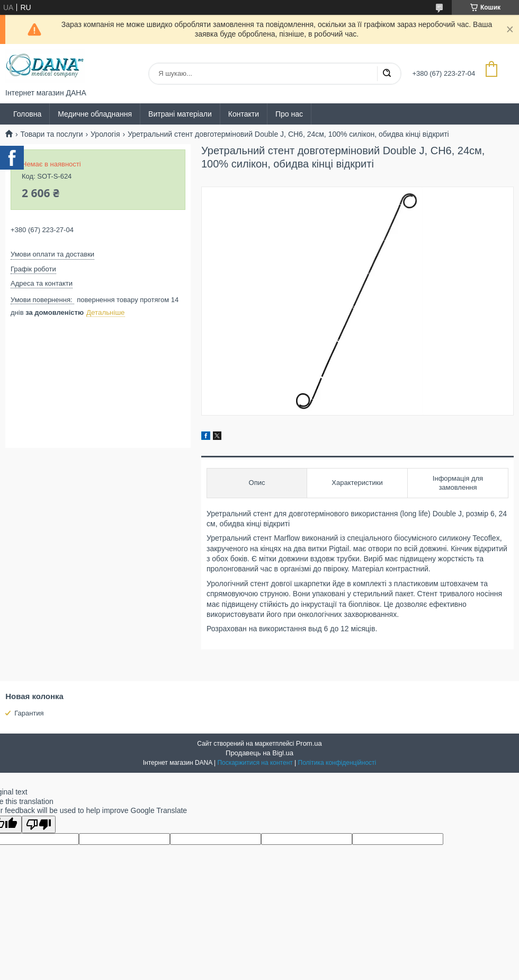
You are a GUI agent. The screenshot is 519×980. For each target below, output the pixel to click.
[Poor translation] (39, 824)
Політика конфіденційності (337, 763)
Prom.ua (309, 743)
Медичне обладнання (95, 114)
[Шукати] (387, 74)
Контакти (244, 114)
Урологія (105, 134)
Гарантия (29, 713)
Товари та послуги (51, 134)
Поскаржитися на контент (255, 763)
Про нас (289, 114)
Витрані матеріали (180, 114)
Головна (27, 114)
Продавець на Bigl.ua (259, 753)
